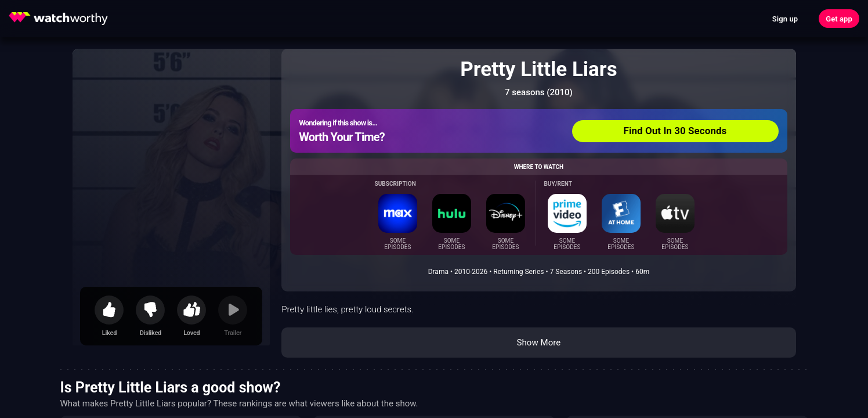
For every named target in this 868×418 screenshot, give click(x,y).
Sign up (785, 19)
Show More (538, 343)
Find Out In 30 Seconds (675, 131)
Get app (839, 19)
